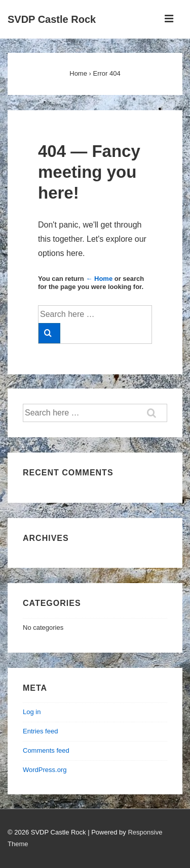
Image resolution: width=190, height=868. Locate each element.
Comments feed (46, 750)
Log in (32, 712)
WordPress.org (45, 770)
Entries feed (40, 731)
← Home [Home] (99, 279)
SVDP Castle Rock (52, 19)
